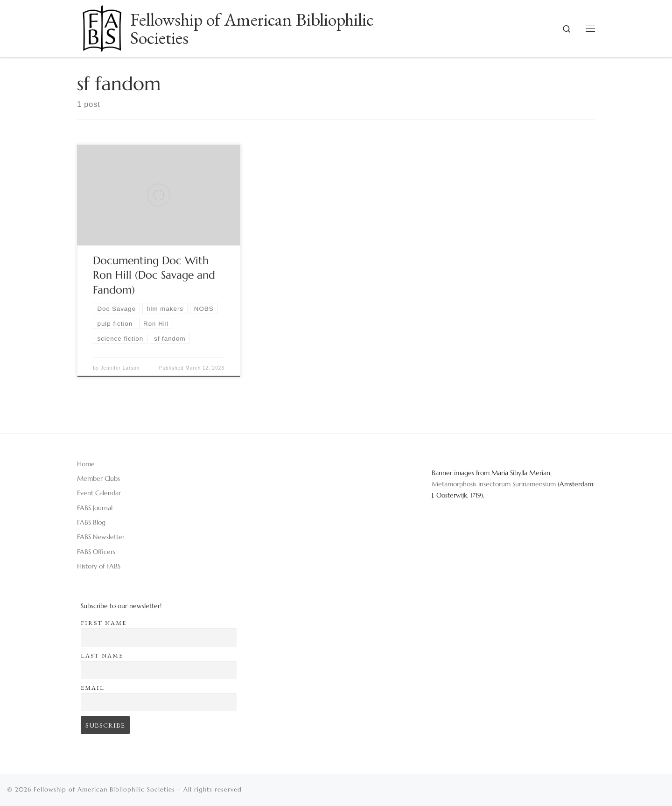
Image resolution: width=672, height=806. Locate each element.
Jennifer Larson (120, 368)
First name (104, 623)
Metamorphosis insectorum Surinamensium (495, 484)
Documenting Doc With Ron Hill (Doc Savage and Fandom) (154, 275)
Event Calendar (99, 493)
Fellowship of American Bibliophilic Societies (104, 789)
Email (93, 688)
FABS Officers (96, 552)
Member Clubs (98, 478)
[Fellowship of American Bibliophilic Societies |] (102, 25)
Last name (102, 655)
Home (86, 464)
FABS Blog (91, 522)
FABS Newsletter (101, 537)
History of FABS (99, 566)
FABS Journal (95, 508)
